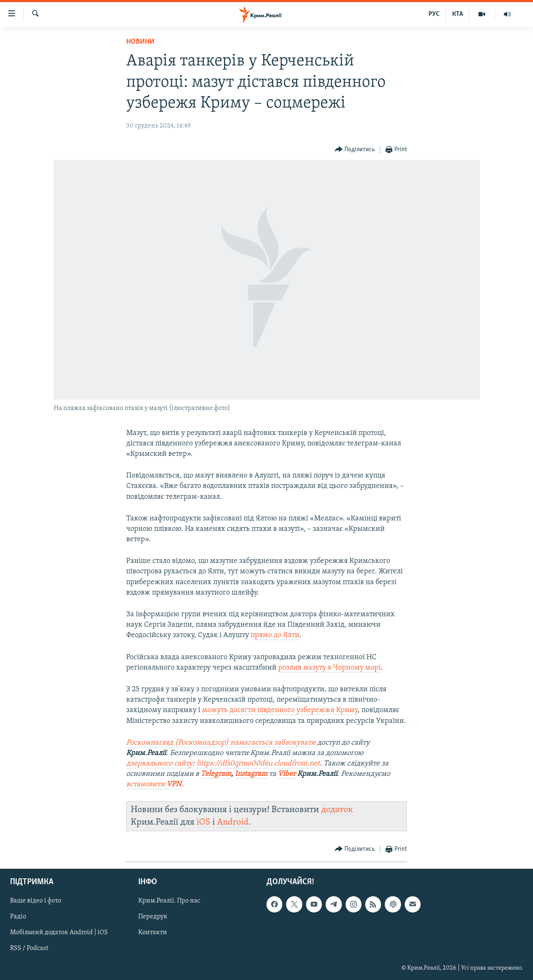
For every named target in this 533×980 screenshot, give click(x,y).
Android (233, 822)
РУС (434, 14)
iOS (203, 822)
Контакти (153, 933)
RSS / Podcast (29, 949)
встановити (146, 784)
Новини (140, 42)
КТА (458, 14)
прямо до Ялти (275, 635)
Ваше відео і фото (36, 901)
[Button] (355, 150)
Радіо (18, 917)
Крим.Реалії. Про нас (169, 901)
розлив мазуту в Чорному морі (329, 668)
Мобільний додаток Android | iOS (59, 933)
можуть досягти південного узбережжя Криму (280, 710)
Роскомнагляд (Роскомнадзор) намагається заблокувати (221, 743)
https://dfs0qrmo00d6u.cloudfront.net (258, 764)
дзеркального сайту (159, 764)
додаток (337, 810)
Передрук (153, 917)
